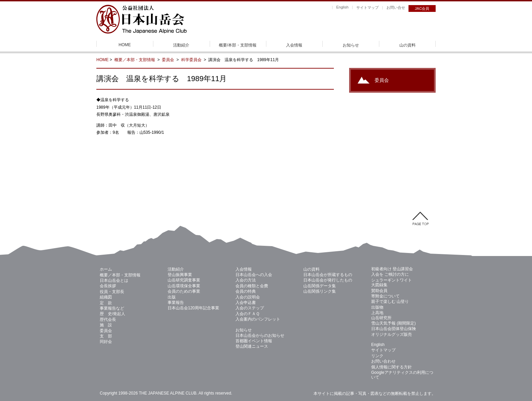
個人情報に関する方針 (392, 367)
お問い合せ (396, 7)
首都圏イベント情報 (254, 341)
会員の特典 (246, 291)
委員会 (168, 60)
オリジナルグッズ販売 (392, 334)
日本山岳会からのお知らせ (260, 335)
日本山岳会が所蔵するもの (328, 275)
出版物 (377, 307)
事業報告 (176, 303)
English (342, 7)
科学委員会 (192, 60)
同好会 (106, 342)
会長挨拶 (108, 286)
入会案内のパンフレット (258, 319)
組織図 (106, 297)
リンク (377, 356)
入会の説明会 (248, 297)
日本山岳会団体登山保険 (394, 329)
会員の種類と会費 (252, 286)
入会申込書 (246, 303)
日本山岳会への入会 (254, 275)
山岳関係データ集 (320, 286)
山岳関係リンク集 (320, 291)
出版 (172, 297)
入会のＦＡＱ (248, 314)
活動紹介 (181, 45)
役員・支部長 (112, 292)
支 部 (106, 336)
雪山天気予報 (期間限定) (393, 323)
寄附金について (385, 296)
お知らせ (351, 45)
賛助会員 (379, 291)
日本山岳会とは (114, 280)
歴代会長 (108, 320)
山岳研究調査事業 (184, 280)
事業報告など (112, 308)
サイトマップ (367, 7)
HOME (125, 45)
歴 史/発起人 (112, 314)
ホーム (106, 269)
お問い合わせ (383, 361)
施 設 (106, 325)
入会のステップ (250, 308)
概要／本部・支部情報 (135, 60)
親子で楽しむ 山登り (390, 302)
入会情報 (294, 45)
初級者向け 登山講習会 (392, 269)
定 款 (106, 303)
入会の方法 (246, 280)
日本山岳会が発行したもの (328, 280)
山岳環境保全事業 (184, 286)
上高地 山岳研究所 (381, 315)
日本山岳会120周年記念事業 (193, 308)
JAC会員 (422, 8)
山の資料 (407, 45)
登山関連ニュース (252, 346)
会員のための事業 (184, 291)
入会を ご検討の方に (390, 274)
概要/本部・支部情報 (238, 45)
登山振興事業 (180, 275)
